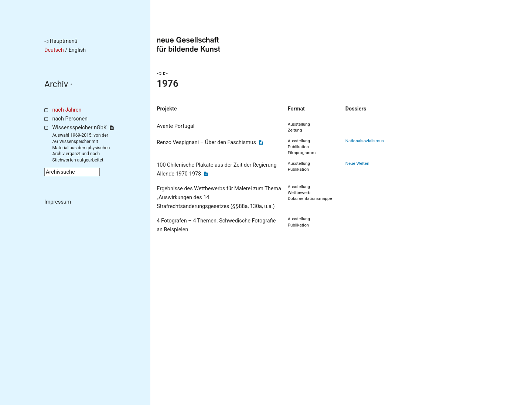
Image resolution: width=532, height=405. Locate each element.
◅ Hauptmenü (61, 41)
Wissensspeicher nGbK (83, 128)
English (77, 50)
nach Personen (70, 119)
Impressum (58, 202)
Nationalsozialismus (365, 141)
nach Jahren (67, 110)
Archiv (56, 84)
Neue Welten (357, 163)
